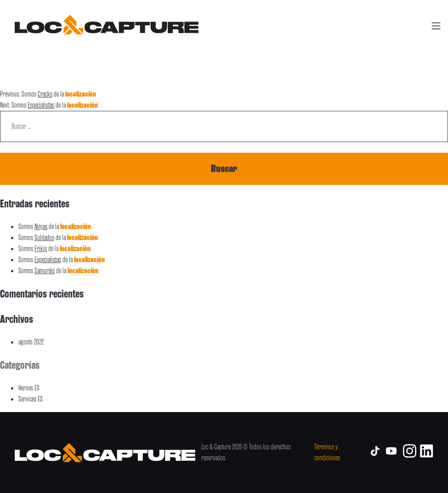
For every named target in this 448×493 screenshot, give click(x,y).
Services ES (31, 399)
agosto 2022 (31, 342)
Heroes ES (29, 388)
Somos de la (55, 227)
